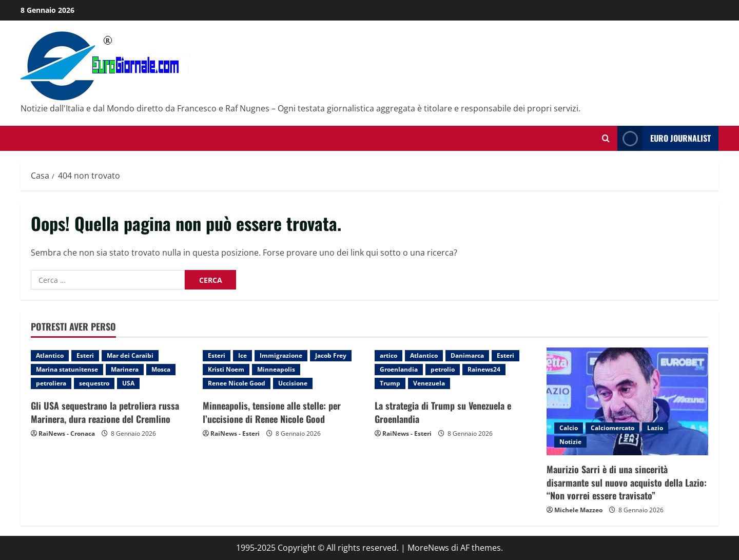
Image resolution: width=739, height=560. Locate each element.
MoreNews (428, 548)
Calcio (569, 428)
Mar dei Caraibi (130, 355)
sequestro (94, 383)
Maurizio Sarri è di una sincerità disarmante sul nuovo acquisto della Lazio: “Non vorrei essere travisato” (627, 482)
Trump (390, 383)
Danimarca (467, 355)
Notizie (570, 442)
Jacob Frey (331, 355)
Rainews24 (484, 369)
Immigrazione (281, 355)
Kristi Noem (226, 369)
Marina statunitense (67, 369)
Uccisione (293, 383)
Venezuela (429, 383)
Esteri (85, 355)
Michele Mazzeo (578, 510)
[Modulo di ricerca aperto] (606, 138)
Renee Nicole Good (237, 383)
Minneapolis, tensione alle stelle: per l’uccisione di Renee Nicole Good (272, 412)
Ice (242, 355)
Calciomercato (612, 428)
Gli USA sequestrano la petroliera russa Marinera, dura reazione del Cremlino (105, 412)
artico (388, 355)
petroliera (51, 383)
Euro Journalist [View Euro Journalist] (664, 138)
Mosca (161, 369)
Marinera (125, 369)
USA (128, 383)
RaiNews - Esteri (235, 433)
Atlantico (50, 355)
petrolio (443, 369)
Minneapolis (276, 369)
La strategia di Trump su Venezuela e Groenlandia (443, 412)
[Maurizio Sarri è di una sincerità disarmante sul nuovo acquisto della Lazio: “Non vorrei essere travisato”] (627, 401)
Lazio (655, 428)
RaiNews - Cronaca (67, 433)
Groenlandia (399, 369)
